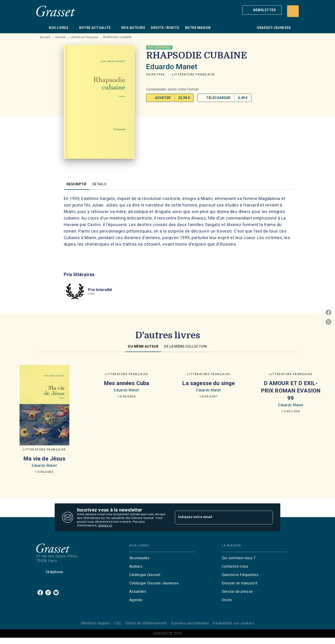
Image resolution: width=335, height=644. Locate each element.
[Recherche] (293, 11)
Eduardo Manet (172, 67)
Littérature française (84, 37)
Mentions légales (96, 623)
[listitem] (40, 593)
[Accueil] (56, 11)
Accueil (45, 37)
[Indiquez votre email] (218, 517)
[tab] (41, 28)
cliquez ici (105, 525)
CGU (118, 623)
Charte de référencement (146, 623)
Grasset (60, 37)
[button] (262, 10)
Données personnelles (190, 623)
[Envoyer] (267, 517)
